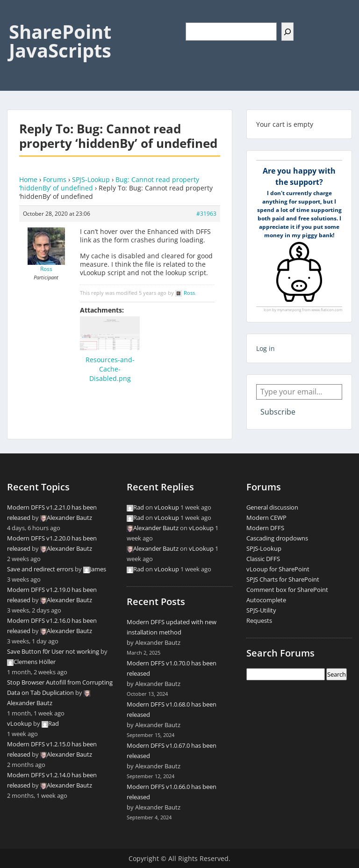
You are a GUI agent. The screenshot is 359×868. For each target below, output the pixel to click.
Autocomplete (266, 600)
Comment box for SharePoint (287, 590)
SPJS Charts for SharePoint (283, 579)
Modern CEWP (266, 518)
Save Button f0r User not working (53, 651)
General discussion (272, 507)
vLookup (19, 723)
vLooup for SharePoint (278, 569)
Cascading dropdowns (277, 538)
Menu (17, 16)
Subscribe (278, 412)
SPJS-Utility (261, 610)
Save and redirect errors (40, 569)
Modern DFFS (265, 528)
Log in (266, 348)
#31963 (206, 214)
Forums (55, 179)
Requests (259, 620)
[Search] (287, 32)
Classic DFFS (263, 559)
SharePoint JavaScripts (60, 41)
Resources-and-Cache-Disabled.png (110, 369)
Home (28, 179)
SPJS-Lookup (91, 179)
